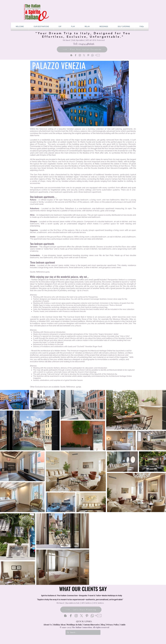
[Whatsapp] (93, 55)
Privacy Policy (113, 625)
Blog (103, 625)
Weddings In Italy (75, 625)
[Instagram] (80, 55)
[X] (84, 55)
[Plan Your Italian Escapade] (82, 49)
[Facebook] (76, 55)
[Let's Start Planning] (81, 610)
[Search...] (83, 632)
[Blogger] (71, 55)
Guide (123, 625)
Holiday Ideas (60, 625)
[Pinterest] (88, 55)
